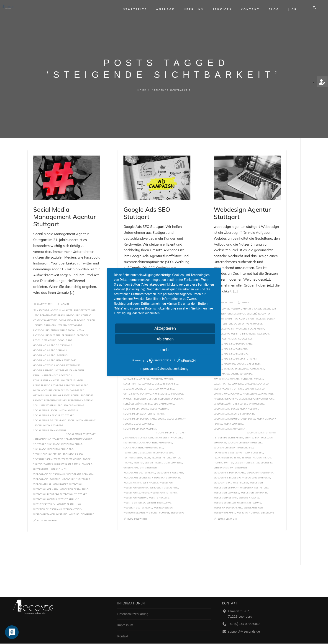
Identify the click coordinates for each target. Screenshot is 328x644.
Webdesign (76, 473)
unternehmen (58, 458)
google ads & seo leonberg (50, 345)
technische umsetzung (47, 443)
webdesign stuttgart (73, 483)
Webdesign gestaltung (74, 478)
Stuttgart (40, 433)
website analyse (69, 488)
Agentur (56, 299)
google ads (65, 330)
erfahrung (68, 325)
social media (41, 400)
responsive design (55, 390)
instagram (62, 360)
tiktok (87, 448)
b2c (37, 304)
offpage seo (61, 380)
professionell (71, 385)
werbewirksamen (44, 503)
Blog (278, 10)
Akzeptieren (165, 328)
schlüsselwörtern (45, 395)
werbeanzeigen (73, 498)
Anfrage (169, 10)
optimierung (41, 385)
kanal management (46, 365)
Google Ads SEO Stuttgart (151, 208)
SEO (60, 395)
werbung (62, 503)
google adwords (44, 355)
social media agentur (64, 400)
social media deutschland (50, 410)
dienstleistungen (45, 314)
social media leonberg (49, 415)
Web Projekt (60, 473)
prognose (87, 385)
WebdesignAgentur (45, 488)
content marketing (45, 309)
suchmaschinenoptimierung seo (53, 438)
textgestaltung (71, 448)
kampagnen (77, 360)
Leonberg (57, 375)
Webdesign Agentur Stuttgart (245, 208)
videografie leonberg (47, 468)
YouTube (74, 503)
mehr (165, 350)
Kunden (78, 370)
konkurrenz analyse (46, 370)
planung (55, 385)
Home (141, 91)
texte (57, 448)
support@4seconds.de (244, 631)
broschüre (73, 304)
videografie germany (80, 463)
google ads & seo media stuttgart (55, 350)
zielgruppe (87, 503)
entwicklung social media (67, 319)
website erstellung (69, 493)
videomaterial (42, 473)
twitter (48, 453)
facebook (83, 325)
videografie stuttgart (76, 468)
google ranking (43, 360)
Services (226, 10)
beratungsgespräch (53, 304)
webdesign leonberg (46, 483)
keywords (65, 365)
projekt (38, 390)
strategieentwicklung (78, 428)
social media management (50, 420)
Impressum (125, 625)
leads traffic (42, 375)
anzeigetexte (82, 299)
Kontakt (254, 10)
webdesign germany (46, 478)
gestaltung (49, 330)
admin (63, 293)
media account (43, 380)
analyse (67, 299)
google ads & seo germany (50, 340)
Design (91, 309)
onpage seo (77, 380)
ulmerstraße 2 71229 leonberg (73, 453)
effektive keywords (70, 314)
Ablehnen (165, 339)
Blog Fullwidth (47, 510)
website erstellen (44, 493)
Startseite (139, 10)
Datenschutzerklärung (133, 614)
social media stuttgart (81, 423)
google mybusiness (68, 355)
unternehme (41, 458)
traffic (38, 453)
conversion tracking (72, 309)
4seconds (43, 299)
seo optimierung (74, 395)
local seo (82, 375)
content (86, 304)
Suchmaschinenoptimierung (65, 433)
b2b (93, 299)
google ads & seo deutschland (53, 335)
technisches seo (73, 443)
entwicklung (41, 319)
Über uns (198, 10)
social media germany (82, 410)
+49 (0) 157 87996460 (244, 624)
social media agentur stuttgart (54, 405)
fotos (37, 330)
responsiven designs (81, 390)
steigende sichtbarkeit (49, 428)
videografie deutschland (49, 463)
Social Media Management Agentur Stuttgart (62, 211)
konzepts (66, 370)
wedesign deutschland (48, 498)
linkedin (69, 375)
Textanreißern (43, 448)
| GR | (298, 10)
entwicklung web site (47, 325)
